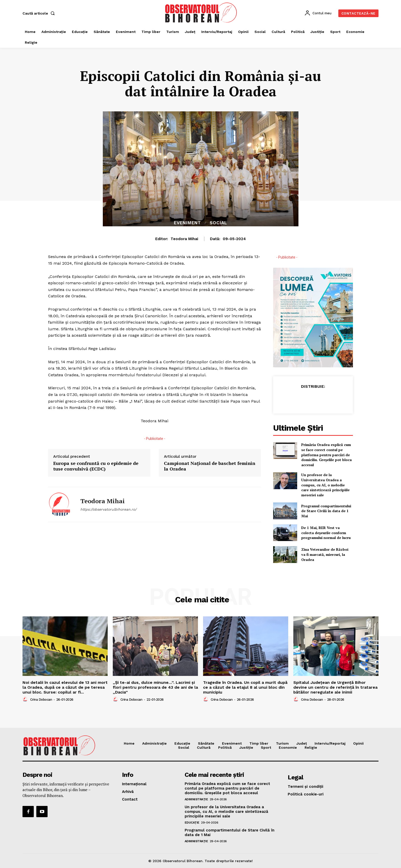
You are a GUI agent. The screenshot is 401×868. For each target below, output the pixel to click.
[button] (40, 13)
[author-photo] (26, 699)
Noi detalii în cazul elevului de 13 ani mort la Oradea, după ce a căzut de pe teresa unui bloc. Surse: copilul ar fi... (65, 687)
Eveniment (187, 223)
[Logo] (201, 13)
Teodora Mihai (184, 239)
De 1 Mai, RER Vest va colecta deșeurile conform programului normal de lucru (326, 533)
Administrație (196, 799)
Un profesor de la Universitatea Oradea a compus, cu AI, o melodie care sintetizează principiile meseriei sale (325, 485)
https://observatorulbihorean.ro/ (108, 509)
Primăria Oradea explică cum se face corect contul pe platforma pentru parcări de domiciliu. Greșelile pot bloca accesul (326, 455)
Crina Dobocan (41, 700)
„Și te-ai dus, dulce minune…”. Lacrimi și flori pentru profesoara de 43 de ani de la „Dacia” (155, 687)
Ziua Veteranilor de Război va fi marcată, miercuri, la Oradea (325, 554)
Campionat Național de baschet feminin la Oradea (210, 466)
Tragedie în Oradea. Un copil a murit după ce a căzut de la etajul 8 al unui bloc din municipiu (245, 687)
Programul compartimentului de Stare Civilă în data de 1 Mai (326, 511)
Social (218, 223)
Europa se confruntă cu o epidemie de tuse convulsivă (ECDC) (96, 466)
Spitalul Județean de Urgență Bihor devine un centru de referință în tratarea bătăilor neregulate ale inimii (335, 687)
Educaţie (192, 823)
